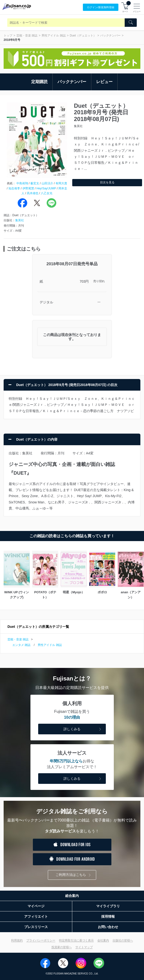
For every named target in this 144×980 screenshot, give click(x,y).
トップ (8, 36)
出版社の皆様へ (123, 940)
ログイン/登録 (101, 7)
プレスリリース (36, 927)
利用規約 (17, 940)
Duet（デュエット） (83, 36)
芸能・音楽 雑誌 (27, 36)
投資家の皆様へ (62, 947)
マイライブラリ (108, 906)
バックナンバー (110, 36)
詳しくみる (83, 729)
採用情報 (108, 916)
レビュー (104, 82)
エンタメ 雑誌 (21, 645)
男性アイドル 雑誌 (54, 36)
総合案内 (72, 896)
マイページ (36, 906)
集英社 (20, 220)
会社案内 (103, 940)
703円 (84, 281)
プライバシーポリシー (41, 940)
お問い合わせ (108, 927)
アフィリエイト (36, 916)
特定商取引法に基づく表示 (76, 940)
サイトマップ (84, 947)
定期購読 (39, 82)
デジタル (46, 302)
